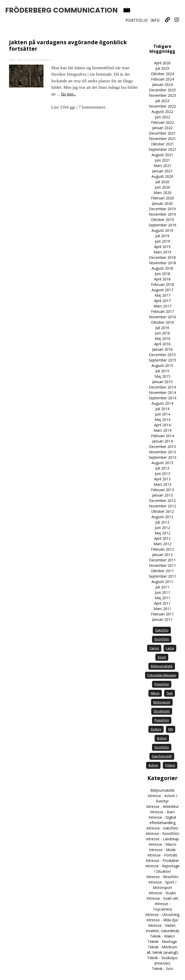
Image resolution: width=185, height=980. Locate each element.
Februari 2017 (162, 311)
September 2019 (162, 225)
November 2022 (162, 106)
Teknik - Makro (162, 936)
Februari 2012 (162, 549)
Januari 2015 (162, 382)
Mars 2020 (162, 193)
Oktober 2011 (162, 571)
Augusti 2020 (162, 176)
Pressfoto (162, 720)
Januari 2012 (162, 555)
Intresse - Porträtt (162, 855)
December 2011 (162, 560)
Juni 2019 (162, 241)
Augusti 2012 (162, 517)
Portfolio (137, 20)
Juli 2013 (162, 468)
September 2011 (162, 576)
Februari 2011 (162, 614)
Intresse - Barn (162, 812)
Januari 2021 (162, 171)
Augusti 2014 (162, 403)
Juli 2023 (162, 101)
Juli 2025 (162, 68)
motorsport (162, 702)
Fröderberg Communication (61, 10)
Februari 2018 (162, 284)
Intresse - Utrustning (162, 915)
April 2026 (162, 63)
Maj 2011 (162, 598)
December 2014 (162, 387)
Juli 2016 (162, 328)
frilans (170, 765)
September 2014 (162, 398)
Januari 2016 (162, 349)
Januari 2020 (162, 203)
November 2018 (162, 263)
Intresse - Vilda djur (162, 920)
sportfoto (162, 639)
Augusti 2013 (162, 463)
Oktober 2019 (162, 220)
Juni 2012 (162, 528)
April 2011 (162, 603)
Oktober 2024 (162, 74)
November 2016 (162, 317)
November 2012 (162, 506)
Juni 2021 (162, 160)
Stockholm (162, 711)
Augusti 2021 (162, 155)
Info (155, 20)
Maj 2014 (162, 420)
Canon (154, 648)
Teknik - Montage (162, 942)
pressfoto (162, 684)
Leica (170, 648)
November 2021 (162, 139)
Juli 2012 (162, 522)
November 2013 (162, 452)
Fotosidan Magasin (162, 675)
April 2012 (162, 538)
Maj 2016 (162, 338)
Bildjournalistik (162, 790)
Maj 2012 (162, 533)
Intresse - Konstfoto (162, 833)
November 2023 (162, 95)
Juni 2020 (162, 187)
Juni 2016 (162, 333)
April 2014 (162, 425)
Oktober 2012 (162, 511)
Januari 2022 (162, 128)
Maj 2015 (162, 376)
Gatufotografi (162, 756)
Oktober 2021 (162, 144)
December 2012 (162, 501)
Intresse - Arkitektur (162, 806)
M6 (171, 729)
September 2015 (162, 360)
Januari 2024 (162, 85)
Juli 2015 (162, 371)
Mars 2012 (162, 544)
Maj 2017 (162, 295)
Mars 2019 (162, 252)
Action (153, 765)
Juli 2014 (162, 409)
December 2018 (162, 257)
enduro (156, 729)
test (170, 693)
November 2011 (162, 565)
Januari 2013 (162, 495)
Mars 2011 (162, 609)
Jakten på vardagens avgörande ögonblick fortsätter (68, 45)
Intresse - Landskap (162, 839)
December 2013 (162, 447)
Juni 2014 (162, 414)
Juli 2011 (162, 587)
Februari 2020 (162, 198)
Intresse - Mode (162, 850)
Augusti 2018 (162, 268)
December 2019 (162, 209)
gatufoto (162, 630)
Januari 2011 (162, 619)
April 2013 (162, 479)
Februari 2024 (162, 79)
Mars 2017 (162, 306)
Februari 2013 (162, 490)
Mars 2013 (162, 484)
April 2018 (162, 279)
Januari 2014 (162, 441)
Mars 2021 (162, 166)
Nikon (155, 693)
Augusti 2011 (162, 582)
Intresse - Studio (162, 893)
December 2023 (162, 90)
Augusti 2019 (162, 230)
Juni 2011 (162, 592)
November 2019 (162, 214)
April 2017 (162, 301)
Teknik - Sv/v (162, 969)
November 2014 (162, 392)
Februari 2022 (162, 122)
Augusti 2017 (162, 290)
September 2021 (162, 149)
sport (162, 657)
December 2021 (162, 133)
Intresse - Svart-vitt (162, 898)
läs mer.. (68, 94)
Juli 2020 (162, 182)
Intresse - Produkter (162, 860)
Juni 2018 (162, 274)
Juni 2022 (162, 117)
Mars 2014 (162, 430)
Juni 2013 (162, 474)
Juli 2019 (162, 236)
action (162, 738)
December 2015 (162, 355)
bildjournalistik (162, 666)
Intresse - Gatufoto (162, 828)
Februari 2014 (162, 436)
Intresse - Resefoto (162, 877)
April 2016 (162, 344)
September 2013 (162, 457)
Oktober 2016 (162, 322)
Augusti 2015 (162, 365)
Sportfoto (162, 747)
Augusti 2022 (162, 112)
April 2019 (162, 247)
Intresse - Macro (162, 844)
